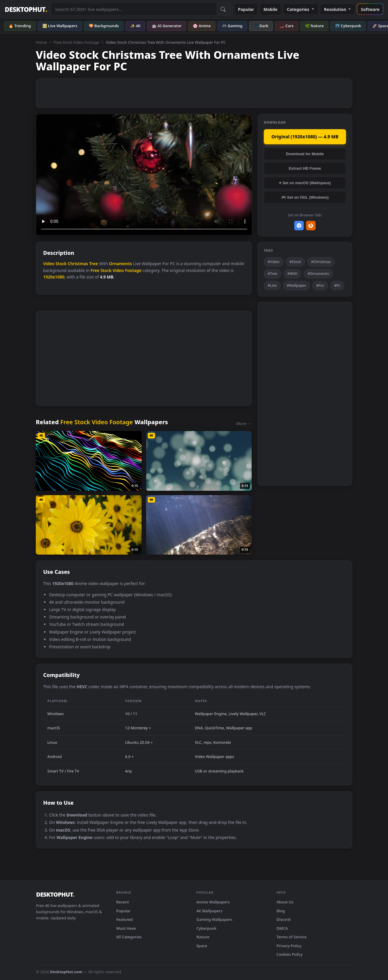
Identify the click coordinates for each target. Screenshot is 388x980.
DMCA (282, 928)
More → (244, 423)
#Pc (337, 285)
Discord (283, 919)
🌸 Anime (202, 26)
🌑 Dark (261, 26)
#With (292, 274)
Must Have (126, 928)
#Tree (273, 274)
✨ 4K (135, 26)
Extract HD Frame (305, 168)
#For (320, 285)
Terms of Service (292, 937)
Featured (125, 919)
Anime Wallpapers (213, 902)
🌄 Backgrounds (104, 26)
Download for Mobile (305, 154)
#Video (274, 262)
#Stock (295, 262)
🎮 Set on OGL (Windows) (305, 197)
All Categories (129, 937)
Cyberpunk (206, 928)
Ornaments (121, 264)
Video (49, 264)
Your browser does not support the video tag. (144, 175)
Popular (246, 9)
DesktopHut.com (66, 972)
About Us (285, 902)
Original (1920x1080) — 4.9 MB (305, 137)
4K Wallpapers (209, 911)
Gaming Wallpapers (214, 919)
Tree (94, 264)
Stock (61, 264)
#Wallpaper (297, 285)
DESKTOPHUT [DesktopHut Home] (26, 9)
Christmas (78, 264)
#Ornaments (318, 274)
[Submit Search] (223, 9)
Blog (281, 911)
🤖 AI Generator (167, 26)
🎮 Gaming (232, 26)
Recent (123, 902)
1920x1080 (54, 277)
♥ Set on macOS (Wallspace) (305, 183)
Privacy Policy (289, 946)
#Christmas (321, 262)
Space (202, 946)
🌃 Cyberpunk (348, 26)
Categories (301, 9)
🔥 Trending (20, 26)
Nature (203, 937)
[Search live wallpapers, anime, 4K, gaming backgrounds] (133, 9)
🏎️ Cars (286, 26)
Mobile (271, 9)
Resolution (338, 9)
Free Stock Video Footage (76, 42)
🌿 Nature (314, 26)
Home (41, 42)
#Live (272, 285)
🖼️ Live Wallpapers (60, 26)
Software (370, 9)
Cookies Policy (290, 954)
